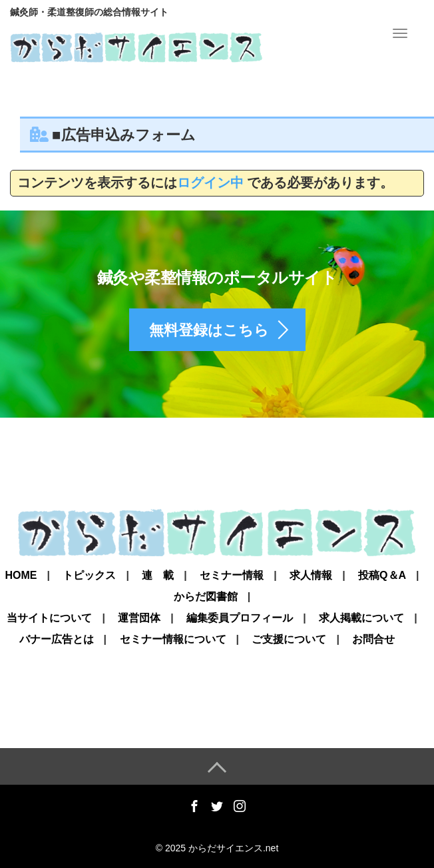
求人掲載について (361, 618)
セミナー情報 (232, 576)
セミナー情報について (173, 640)
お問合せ (373, 640)
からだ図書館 (206, 597)
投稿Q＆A (382, 576)
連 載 (158, 576)
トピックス (89, 576)
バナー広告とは (57, 640)
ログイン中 (210, 183)
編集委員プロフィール (240, 618)
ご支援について (289, 640)
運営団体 (139, 618)
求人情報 (311, 576)
